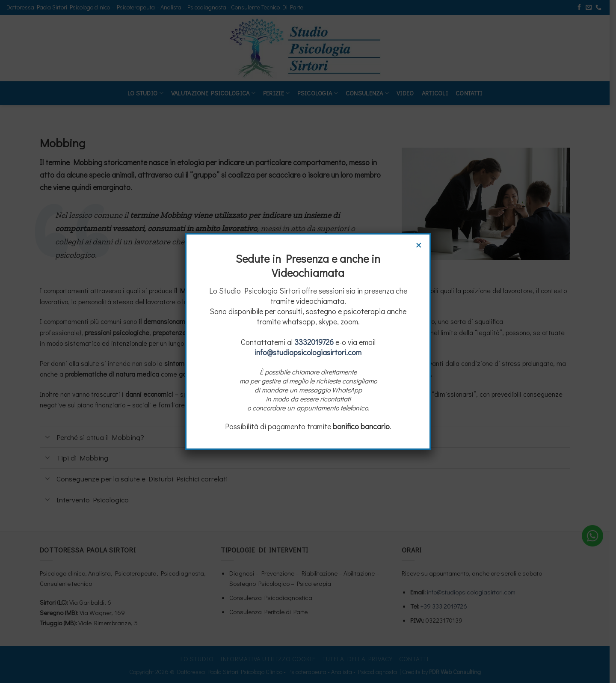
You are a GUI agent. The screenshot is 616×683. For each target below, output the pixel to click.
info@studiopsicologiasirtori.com (308, 352)
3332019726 (314, 342)
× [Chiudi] (419, 244)
